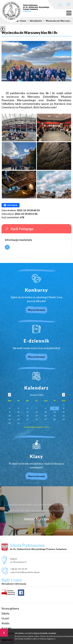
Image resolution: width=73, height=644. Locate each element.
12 (36, 412)
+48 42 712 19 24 (68, 5)
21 (54, 416)
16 (10, 416)
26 (36, 419)
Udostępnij (11, 205)
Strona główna (10, 608)
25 (27, 419)
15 (63, 412)
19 (36, 416)
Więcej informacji (7, 247)
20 (46, 416)
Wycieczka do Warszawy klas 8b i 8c (30, 33)
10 (18, 412)
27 (46, 419)
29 (63, 419)
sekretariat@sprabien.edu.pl (60, 5)
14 (54, 412)
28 (54, 419)
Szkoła (5, 613)
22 (63, 416)
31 (18, 423)
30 (10, 423)
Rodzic (6, 623)
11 (27, 412)
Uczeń (5, 618)
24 (18, 419)
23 (10, 419)
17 (18, 416)
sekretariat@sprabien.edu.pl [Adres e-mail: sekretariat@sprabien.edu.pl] (25, 572)
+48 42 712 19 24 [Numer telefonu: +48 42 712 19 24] (19, 569)
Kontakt (6, 628)
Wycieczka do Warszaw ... (57, 21)
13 (46, 412)
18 (27, 416)
